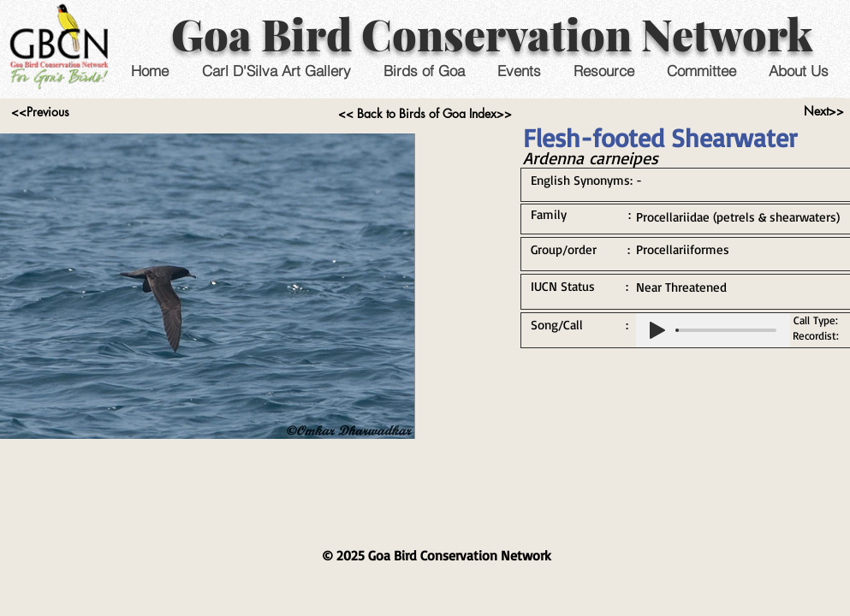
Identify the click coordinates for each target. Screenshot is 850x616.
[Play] (657, 330)
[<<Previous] (41, 112)
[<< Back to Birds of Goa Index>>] (425, 114)
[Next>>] (824, 111)
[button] (519, 71)
